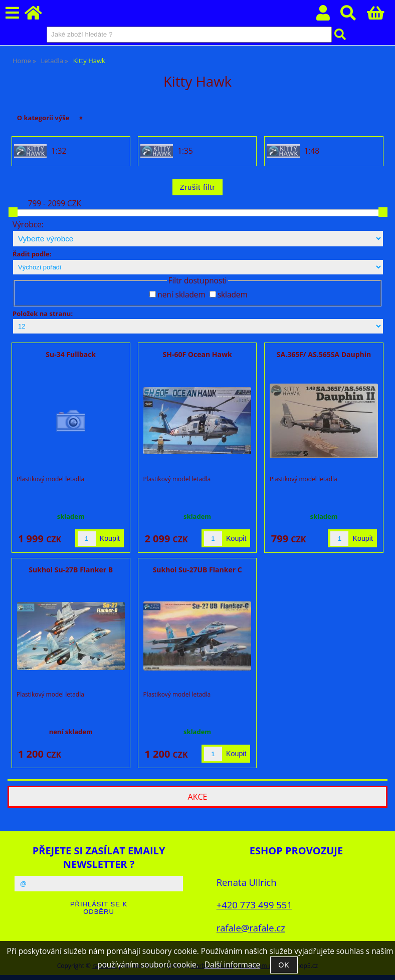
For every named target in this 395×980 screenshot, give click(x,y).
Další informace (232, 965)
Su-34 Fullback (71, 354)
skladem (233, 295)
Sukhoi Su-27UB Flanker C (197, 570)
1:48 (312, 151)
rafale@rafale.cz (251, 928)
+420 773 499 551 (254, 905)
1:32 (59, 151)
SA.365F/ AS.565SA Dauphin (324, 354)
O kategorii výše (43, 118)
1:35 (185, 151)
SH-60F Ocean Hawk (197, 354)
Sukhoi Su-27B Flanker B (71, 570)
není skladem (181, 295)
